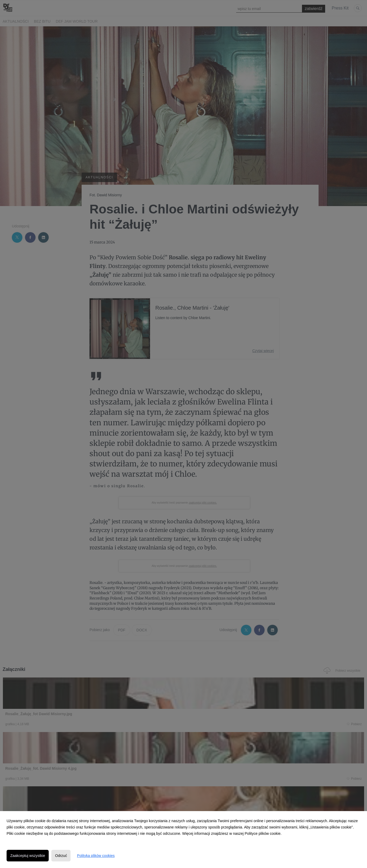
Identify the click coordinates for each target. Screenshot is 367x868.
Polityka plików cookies (96, 856)
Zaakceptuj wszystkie (28, 856)
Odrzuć (61, 856)
